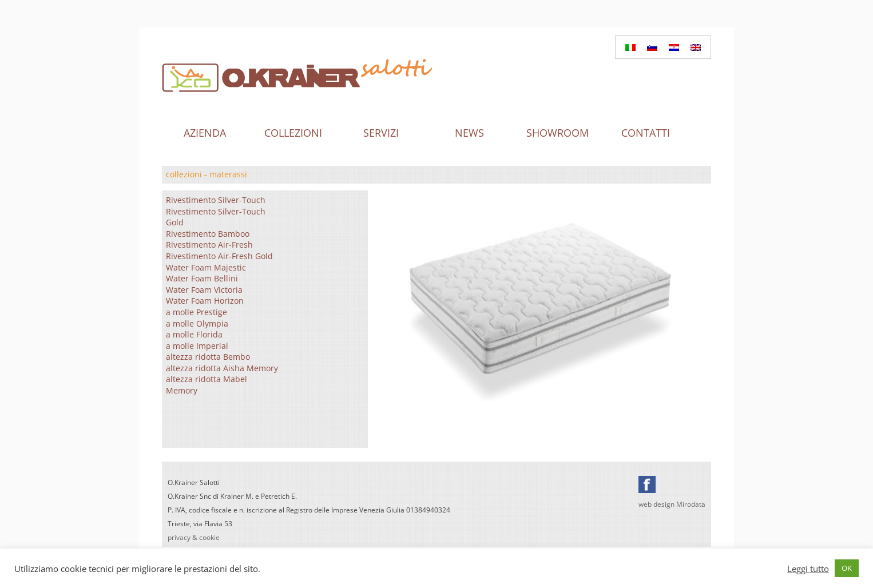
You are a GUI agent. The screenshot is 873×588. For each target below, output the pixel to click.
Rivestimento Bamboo (208, 234)
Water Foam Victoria (204, 290)
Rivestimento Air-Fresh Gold (219, 256)
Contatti (646, 133)
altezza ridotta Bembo (208, 357)
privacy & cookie (194, 537)
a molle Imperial (197, 346)
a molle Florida (194, 334)
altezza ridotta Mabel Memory (207, 385)
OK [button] (847, 568)
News (469, 133)
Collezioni (293, 133)
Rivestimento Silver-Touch (216, 200)
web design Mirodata (672, 504)
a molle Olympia (197, 323)
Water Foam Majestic (206, 267)
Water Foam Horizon (205, 301)
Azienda (205, 133)
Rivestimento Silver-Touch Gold (216, 217)
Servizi (381, 133)
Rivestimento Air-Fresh (209, 245)
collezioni (184, 174)
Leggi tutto (808, 569)
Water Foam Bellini (202, 278)
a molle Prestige (197, 312)
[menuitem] (630, 47)
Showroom (557, 133)
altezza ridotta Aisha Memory (222, 368)
